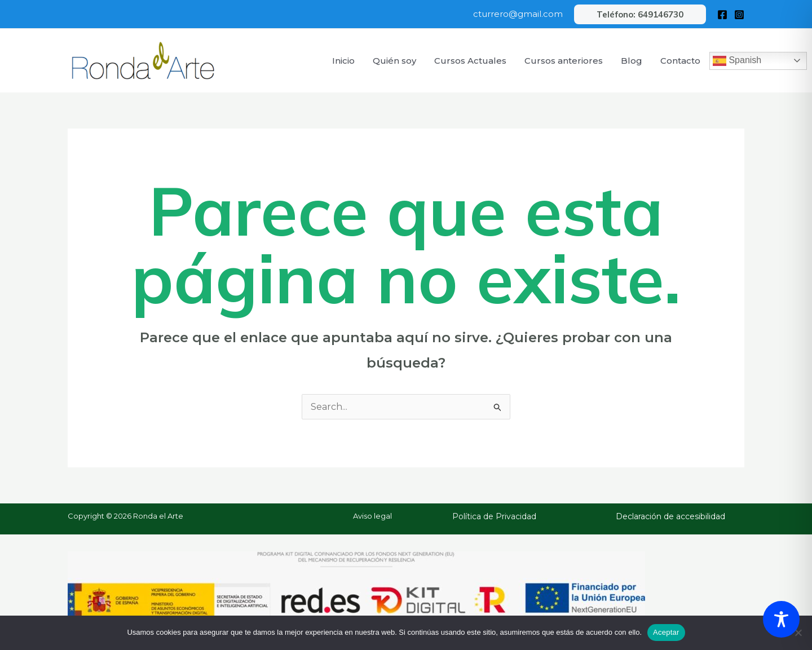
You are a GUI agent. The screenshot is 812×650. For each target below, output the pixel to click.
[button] (640, 14)
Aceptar (666, 632)
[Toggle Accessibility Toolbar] (781, 619)
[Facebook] (722, 15)
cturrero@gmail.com (518, 14)
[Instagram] (739, 15)
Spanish (737, 61)
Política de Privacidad (494, 516)
